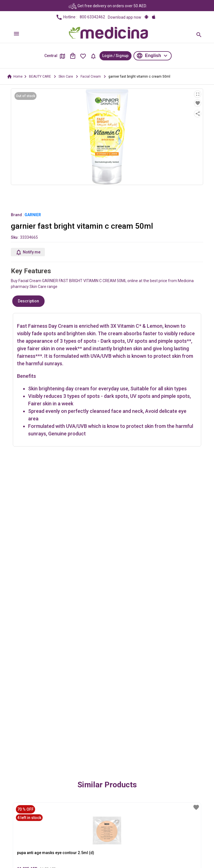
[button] (153, 56)
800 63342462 (92, 17)
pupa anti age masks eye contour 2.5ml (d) (56, 853)
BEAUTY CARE (40, 77)
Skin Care (66, 77)
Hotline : (80, 17)
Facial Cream (91, 77)
